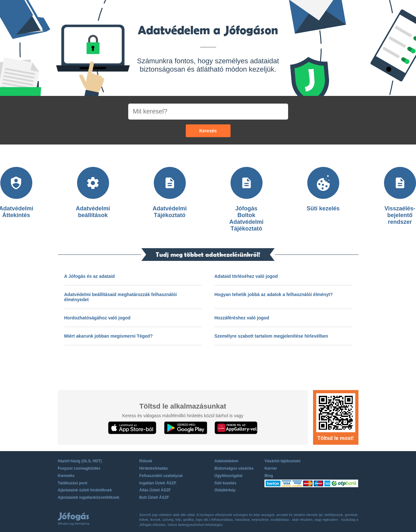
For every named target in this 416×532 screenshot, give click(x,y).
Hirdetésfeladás (154, 468)
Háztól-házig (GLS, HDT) (80, 461)
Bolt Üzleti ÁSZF (154, 497)
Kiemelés (66, 476)
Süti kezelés (226, 483)
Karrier (271, 468)
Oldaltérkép (225, 490)
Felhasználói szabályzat (161, 476)
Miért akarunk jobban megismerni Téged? (109, 336)
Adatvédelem (227, 461)
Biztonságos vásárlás (234, 468)
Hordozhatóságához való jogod (98, 318)
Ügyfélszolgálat (229, 476)
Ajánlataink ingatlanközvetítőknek (89, 497)
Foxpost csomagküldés (79, 468)
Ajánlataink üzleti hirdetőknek (85, 490)
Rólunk (146, 461)
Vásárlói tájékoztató (283, 461)
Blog (269, 476)
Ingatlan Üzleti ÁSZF (158, 483)
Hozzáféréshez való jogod (242, 318)
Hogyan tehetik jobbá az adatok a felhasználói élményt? (274, 294)
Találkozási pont (73, 483)
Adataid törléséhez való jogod (246, 276)
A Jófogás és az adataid (90, 276)
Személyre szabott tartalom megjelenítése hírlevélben (271, 336)
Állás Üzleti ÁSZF (155, 490)
